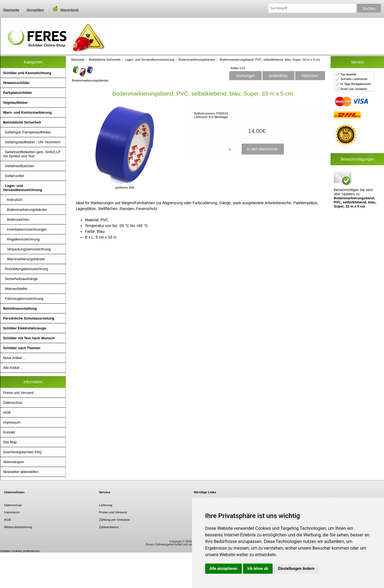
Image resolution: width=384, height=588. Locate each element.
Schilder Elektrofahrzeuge (25, 328)
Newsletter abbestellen (21, 472)
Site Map (10, 442)
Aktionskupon (14, 462)
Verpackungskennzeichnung (27, 249)
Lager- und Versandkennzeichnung (149, 59)
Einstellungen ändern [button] (296, 569)
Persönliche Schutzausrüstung (29, 318)
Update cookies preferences (20, 551)
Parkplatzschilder (18, 93)
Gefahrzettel (14, 176)
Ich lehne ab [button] (258, 569)
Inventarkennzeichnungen (25, 229)
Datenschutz (13, 403)
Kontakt (9, 432)
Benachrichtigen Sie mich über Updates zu (355, 189)
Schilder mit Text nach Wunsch (29, 338)
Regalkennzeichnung (21, 239)
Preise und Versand (18, 393)
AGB (7, 412)
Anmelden (35, 10)
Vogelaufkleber (15, 103)
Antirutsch (13, 200)
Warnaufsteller (15, 289)
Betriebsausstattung (20, 308)
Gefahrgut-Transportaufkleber (27, 132)
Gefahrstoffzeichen (19, 166)
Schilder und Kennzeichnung (27, 73)
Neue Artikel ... (14, 358)
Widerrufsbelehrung (18, 527)
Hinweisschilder (16, 83)
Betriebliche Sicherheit (105, 59)
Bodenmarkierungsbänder (197, 59)
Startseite (11, 10)
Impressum (12, 422)
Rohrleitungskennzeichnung (26, 269)
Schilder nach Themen (22, 348)
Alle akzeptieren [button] (224, 569)
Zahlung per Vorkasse (115, 520)
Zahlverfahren (109, 527)
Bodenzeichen (16, 219)
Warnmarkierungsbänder (24, 259)
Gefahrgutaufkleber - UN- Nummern (32, 142)
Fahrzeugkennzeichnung (23, 299)
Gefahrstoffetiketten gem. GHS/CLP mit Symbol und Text (32, 154)
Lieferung (106, 505)
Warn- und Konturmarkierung (27, 112)
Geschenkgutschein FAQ (22, 452)
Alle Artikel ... (13, 368)
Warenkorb (65, 10)
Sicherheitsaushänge (20, 279)
